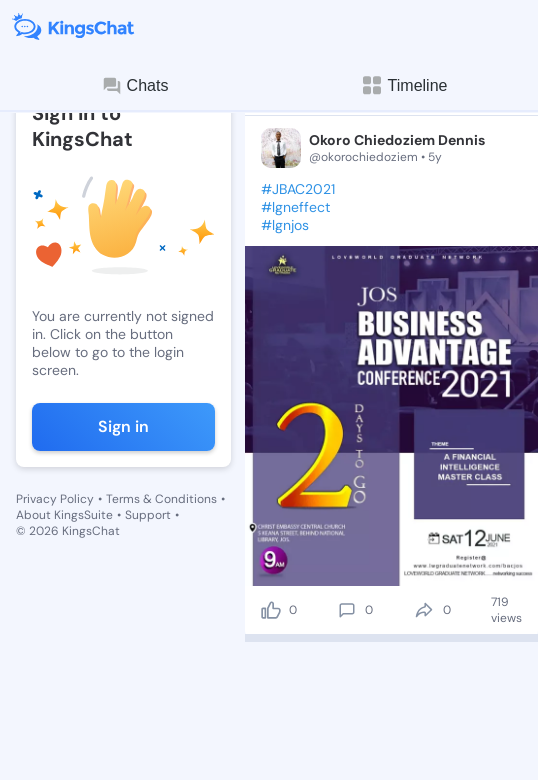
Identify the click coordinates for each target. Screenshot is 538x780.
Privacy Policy (55, 499)
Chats (135, 86)
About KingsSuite (64, 515)
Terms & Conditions (161, 499)
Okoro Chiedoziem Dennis (397, 140)
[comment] (347, 610)
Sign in (123, 426)
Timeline (404, 85)
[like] (271, 610)
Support (148, 515)
